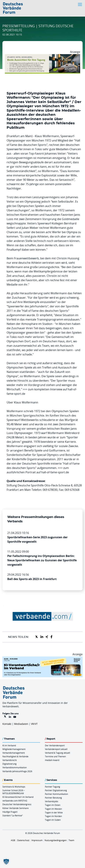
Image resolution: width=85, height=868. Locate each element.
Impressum (37, 840)
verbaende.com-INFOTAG (15, 801)
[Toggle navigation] (80, 4)
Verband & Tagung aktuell (57, 753)
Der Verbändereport (55, 745)
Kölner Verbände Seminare (16, 808)
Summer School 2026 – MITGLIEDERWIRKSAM (14, 792)
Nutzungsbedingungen (56, 840)
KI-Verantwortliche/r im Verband (18, 797)
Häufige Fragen (10, 812)
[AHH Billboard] (42, 56)
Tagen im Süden (53, 820)
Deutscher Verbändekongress (17, 804)
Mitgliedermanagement (14, 749)
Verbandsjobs (52, 801)
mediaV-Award (52, 760)
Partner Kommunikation (56, 794)
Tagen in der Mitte (54, 812)
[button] (6, 862)
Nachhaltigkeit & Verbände (15, 756)
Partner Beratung (53, 798)
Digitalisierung (9, 764)
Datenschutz (23, 840)
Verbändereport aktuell (56, 749)
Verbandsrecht (10, 760)
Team (71, 840)
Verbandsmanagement (14, 753)
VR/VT (34, 724)
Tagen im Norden (53, 816)
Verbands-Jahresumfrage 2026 (17, 771)
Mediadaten (21, 724)
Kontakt (7, 724)
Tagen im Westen (53, 809)
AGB (13, 840)
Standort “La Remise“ (13, 815)
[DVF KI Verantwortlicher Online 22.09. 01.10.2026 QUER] (42, 659)
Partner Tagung (53, 787)
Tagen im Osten (53, 805)
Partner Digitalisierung (56, 790)
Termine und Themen (55, 756)
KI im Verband (9, 745)
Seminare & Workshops (14, 787)
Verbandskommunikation (15, 767)
